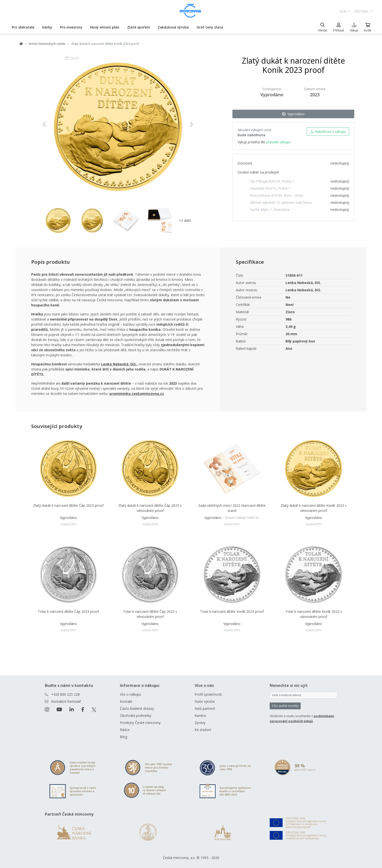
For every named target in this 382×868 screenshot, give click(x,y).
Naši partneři (205, 708)
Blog (124, 737)
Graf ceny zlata (210, 27)
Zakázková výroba (173, 27)
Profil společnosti (208, 694)
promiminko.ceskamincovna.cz (137, 394)
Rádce (125, 730)
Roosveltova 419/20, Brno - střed (277, 195)
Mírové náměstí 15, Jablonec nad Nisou (281, 202)
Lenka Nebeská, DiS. (119, 364)
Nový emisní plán (105, 27)
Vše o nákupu (130, 694)
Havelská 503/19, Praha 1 (270, 188)
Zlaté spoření (138, 27)
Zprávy (200, 723)
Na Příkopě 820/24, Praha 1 (272, 181)
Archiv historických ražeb (47, 44)
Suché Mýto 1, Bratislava (270, 210)
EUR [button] (344, 11)
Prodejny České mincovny (140, 723)
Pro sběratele (23, 27)
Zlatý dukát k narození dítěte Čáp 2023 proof (68, 505)
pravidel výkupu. (279, 142)
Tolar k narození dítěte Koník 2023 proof (232, 611)
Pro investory (71, 27)
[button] (54, 124)
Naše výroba (205, 701)
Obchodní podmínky (136, 716)
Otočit (72, 60)
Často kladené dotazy (137, 708)
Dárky (47, 27)
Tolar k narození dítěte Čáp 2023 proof (68, 611)
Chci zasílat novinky (285, 706)
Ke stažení (203, 730)
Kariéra (200, 716)
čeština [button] (362, 11)
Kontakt (126, 701)
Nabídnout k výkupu (328, 132)
